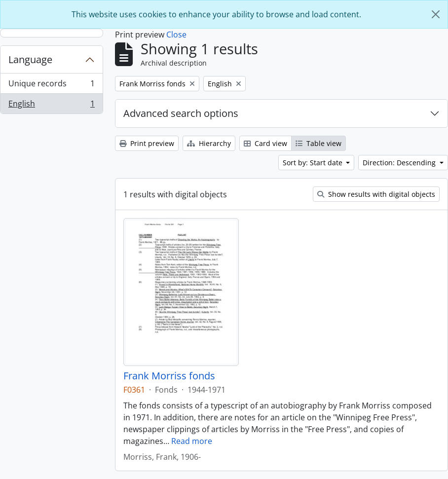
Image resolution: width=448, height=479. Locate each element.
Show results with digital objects (376, 194)
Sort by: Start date (314, 163)
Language (30, 59)
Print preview (147, 143)
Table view (318, 143)
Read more (192, 441)
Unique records (51, 86)
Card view (265, 143)
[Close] (436, 14)
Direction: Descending (400, 163)
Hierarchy (209, 143)
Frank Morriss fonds (169, 376)
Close (176, 35)
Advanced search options (181, 113)
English (51, 106)
